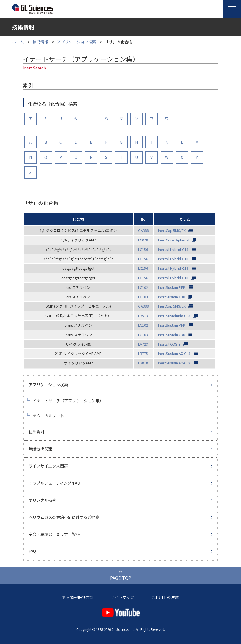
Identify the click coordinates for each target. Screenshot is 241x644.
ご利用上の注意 (165, 597)
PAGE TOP (121, 578)
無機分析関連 (40, 449)
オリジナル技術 (42, 500)
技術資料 (36, 432)
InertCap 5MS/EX (172, 230)
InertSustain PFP (172, 287)
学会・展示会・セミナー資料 (54, 534)
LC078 (143, 240)
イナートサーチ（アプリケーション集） (68, 401)
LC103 (143, 297)
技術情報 (40, 42)
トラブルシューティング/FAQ (54, 483)
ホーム (18, 42)
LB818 (143, 363)
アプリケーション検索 (77, 42)
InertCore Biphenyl (174, 240)
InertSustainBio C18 (174, 316)
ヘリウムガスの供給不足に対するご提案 (64, 517)
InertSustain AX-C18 (174, 353)
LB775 (143, 353)
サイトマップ (122, 597)
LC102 (143, 287)
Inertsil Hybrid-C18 (173, 249)
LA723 (143, 344)
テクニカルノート (48, 416)
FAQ (32, 551)
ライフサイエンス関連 (48, 466)
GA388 (143, 230)
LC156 (143, 249)
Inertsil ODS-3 (169, 344)
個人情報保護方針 (78, 597)
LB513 (143, 316)
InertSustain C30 (172, 297)
